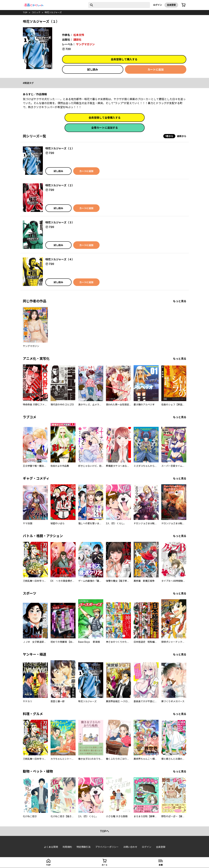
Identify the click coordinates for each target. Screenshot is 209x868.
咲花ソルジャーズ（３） (60, 222)
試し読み (93, 70)
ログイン (158, 5)
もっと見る (180, 301)
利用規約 (67, 847)
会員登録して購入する (124, 59)
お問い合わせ (130, 847)
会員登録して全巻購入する (105, 118)
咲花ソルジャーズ (53, 12)
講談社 (77, 40)
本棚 (161, 865)
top (25, 12)
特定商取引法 (84, 847)
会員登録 (171, 5)
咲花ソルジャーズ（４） (60, 259)
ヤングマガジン (85, 44)
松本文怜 (79, 35)
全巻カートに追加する (105, 128)
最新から (182, 136)
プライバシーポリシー (107, 847)
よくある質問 (51, 847)
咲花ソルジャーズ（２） (60, 185)
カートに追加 (156, 70)
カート (105, 865)
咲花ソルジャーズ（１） (60, 148)
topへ (104, 831)
